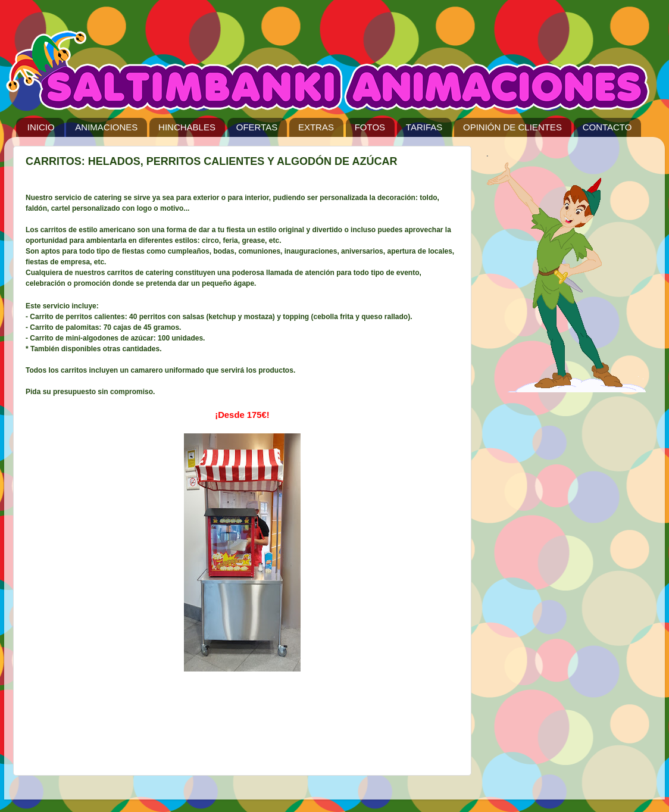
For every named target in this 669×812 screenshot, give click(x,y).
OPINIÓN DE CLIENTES (512, 127)
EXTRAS (316, 127)
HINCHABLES (187, 127)
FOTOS (370, 127)
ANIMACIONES (106, 127)
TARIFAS (424, 127)
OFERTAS (257, 127)
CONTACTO (607, 127)
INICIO (41, 127)
